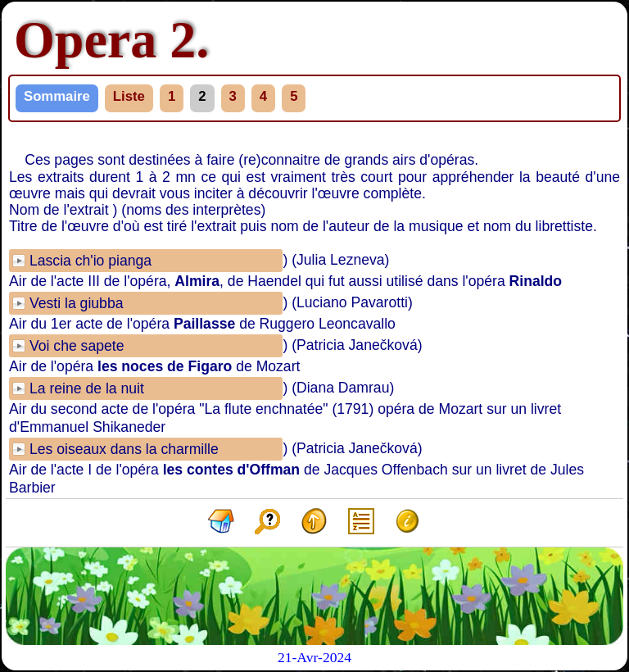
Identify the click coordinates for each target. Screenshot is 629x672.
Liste (129, 96)
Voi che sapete (77, 346)
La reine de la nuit (87, 388)
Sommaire (57, 96)
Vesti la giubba (76, 303)
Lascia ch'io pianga (91, 261)
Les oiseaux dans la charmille (124, 449)
